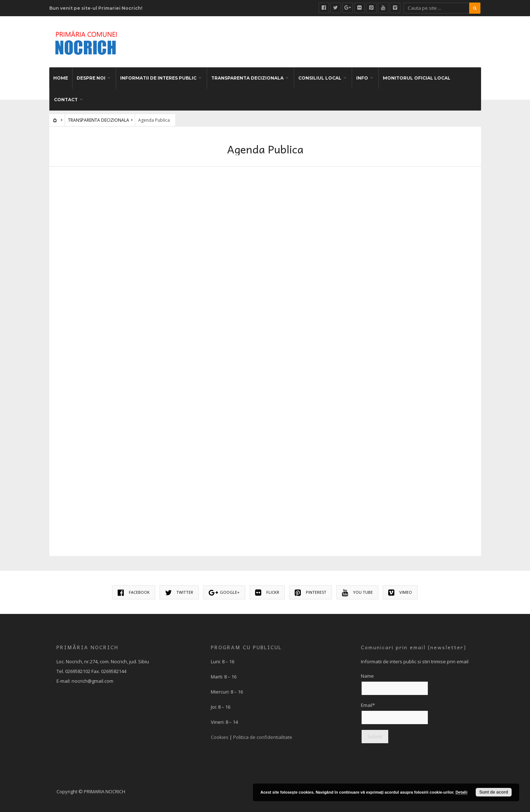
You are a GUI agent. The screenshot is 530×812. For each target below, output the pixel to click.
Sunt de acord (494, 792)
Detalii (461, 792)
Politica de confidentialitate (263, 736)
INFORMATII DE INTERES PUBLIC (158, 77)
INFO (362, 77)
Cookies (220, 736)
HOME (61, 77)
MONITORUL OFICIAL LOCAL (417, 77)
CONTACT (66, 99)
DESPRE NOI (91, 77)
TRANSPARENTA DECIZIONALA (247, 77)
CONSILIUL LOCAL (320, 77)
